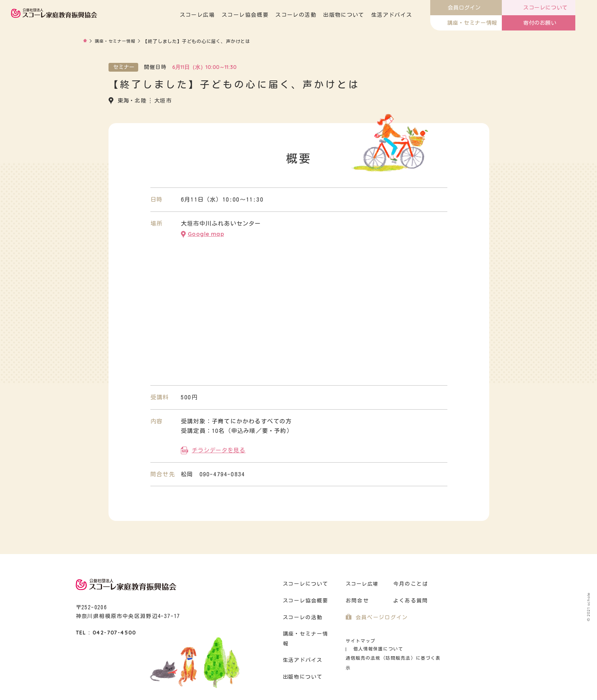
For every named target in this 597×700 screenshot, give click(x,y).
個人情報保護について (409, 639)
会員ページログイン (380, 616)
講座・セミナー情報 (117, 41)
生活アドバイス (413, 15)
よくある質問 (410, 599)
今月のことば (410, 582)
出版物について (366, 15)
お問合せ (357, 599)
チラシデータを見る (218, 449)
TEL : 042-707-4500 (106, 631)
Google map (206, 233)
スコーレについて (305, 582)
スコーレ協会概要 (267, 15)
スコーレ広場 (219, 15)
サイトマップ (360, 639)
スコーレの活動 (318, 15)
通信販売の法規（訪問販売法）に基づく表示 (392, 648)
